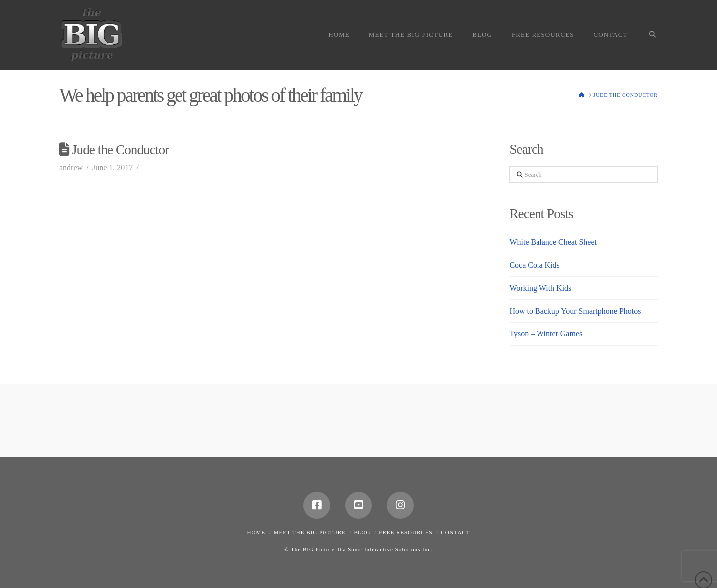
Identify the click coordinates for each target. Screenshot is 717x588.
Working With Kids (540, 288)
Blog (362, 532)
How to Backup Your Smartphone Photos (575, 311)
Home (256, 532)
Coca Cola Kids (534, 265)
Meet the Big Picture (310, 532)
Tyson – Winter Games (546, 333)
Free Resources (406, 532)
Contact (455, 532)
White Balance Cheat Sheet (553, 242)
